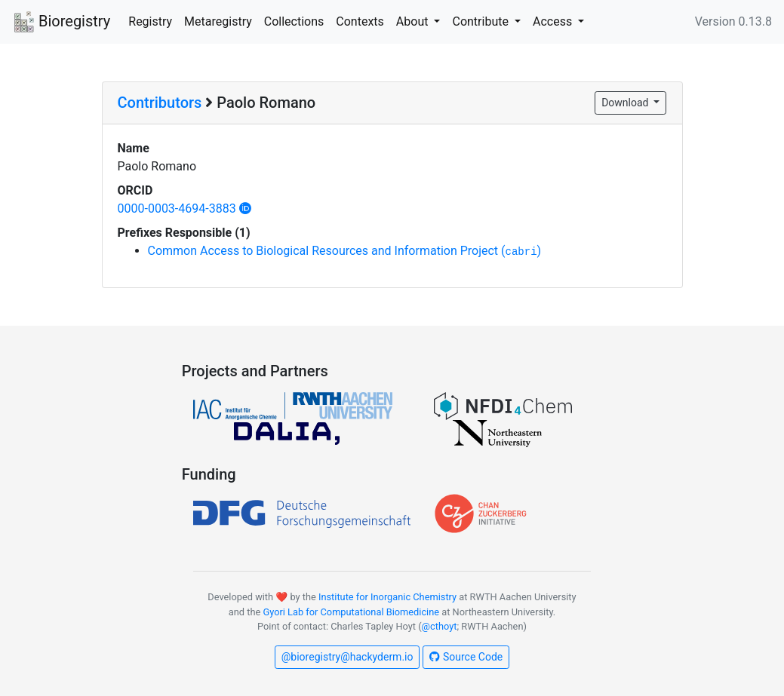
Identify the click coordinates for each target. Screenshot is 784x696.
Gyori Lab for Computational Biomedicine (351, 612)
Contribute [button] (481, 21)
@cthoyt (440, 626)
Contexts (360, 21)
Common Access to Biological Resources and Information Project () (345, 251)
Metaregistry (218, 21)
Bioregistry (61, 23)
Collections (294, 21)
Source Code (466, 657)
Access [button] (554, 21)
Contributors (160, 103)
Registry (150, 21)
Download (626, 103)
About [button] (414, 21)
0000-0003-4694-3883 (184, 208)
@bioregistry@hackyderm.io (347, 657)
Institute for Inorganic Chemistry (387, 597)
